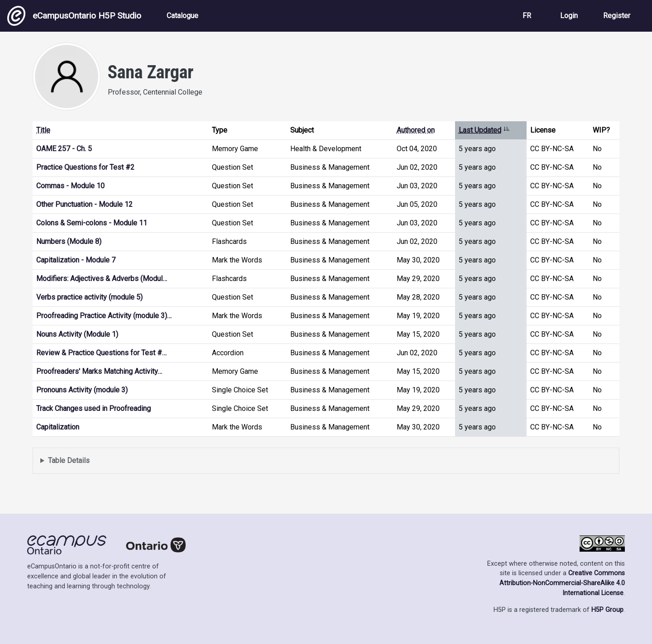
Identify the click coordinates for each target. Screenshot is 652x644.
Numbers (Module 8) (69, 241)
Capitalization (58, 427)
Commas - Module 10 (70, 186)
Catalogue (182, 16)
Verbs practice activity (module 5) (89, 297)
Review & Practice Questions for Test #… (101, 353)
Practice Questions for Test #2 (85, 167)
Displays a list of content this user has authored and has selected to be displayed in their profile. (326, 461)
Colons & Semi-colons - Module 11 (92, 223)
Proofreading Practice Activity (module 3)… (104, 316)
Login (569, 16)
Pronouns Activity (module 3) (82, 390)
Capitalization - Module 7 (76, 260)
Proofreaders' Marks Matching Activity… (99, 371)
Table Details (69, 460)
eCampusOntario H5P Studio (74, 16)
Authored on (416, 130)
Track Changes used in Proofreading (93, 408)
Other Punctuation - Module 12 (84, 204)
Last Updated (484, 130)
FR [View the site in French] (527, 16)
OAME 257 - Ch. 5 (64, 149)
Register (617, 16)
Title (43, 130)
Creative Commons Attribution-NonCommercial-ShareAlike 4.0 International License (562, 583)
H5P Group (607, 610)
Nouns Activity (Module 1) (77, 334)
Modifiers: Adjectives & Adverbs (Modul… (102, 279)
